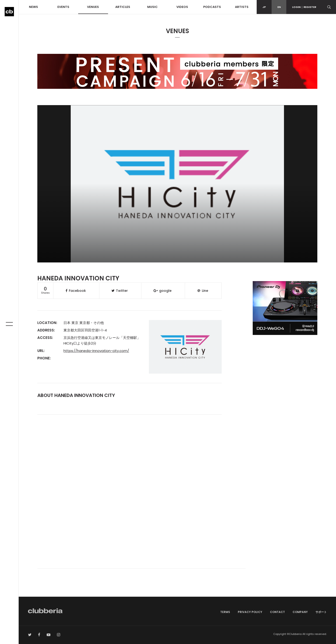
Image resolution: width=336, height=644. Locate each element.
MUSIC (152, 7)
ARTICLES (123, 7)
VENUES (93, 7)
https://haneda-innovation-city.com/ (96, 351)
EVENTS (63, 7)
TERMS (225, 612)
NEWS (33, 7)
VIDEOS (182, 7)
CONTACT (277, 612)
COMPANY (300, 612)
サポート (321, 612)
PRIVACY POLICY (250, 612)
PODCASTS (212, 7)
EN (279, 7)
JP (264, 7)
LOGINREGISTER (304, 7)
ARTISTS (242, 7)
